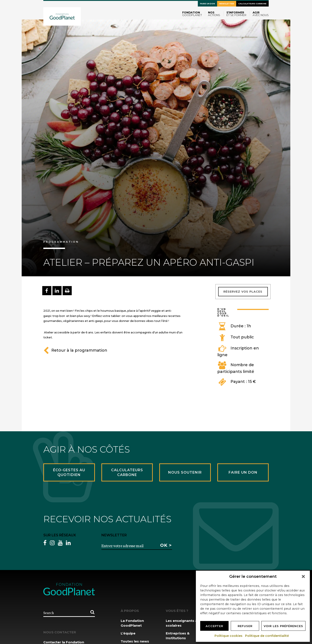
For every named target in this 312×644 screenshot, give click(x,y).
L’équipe (128, 633)
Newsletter (227, 4)
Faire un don (207, 4)
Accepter (214, 626)
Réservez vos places (243, 292)
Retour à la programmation (75, 350)
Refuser (245, 626)
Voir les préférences (283, 626)
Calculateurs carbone (252, 4)
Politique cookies (229, 636)
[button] (303, 576)
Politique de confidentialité (267, 636)
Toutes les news (135, 641)
